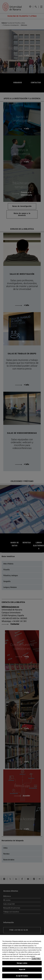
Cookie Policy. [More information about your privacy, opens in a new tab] (36, 959)
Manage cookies (22, 963)
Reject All (22, 970)
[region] (22, 957)
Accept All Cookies (22, 976)
